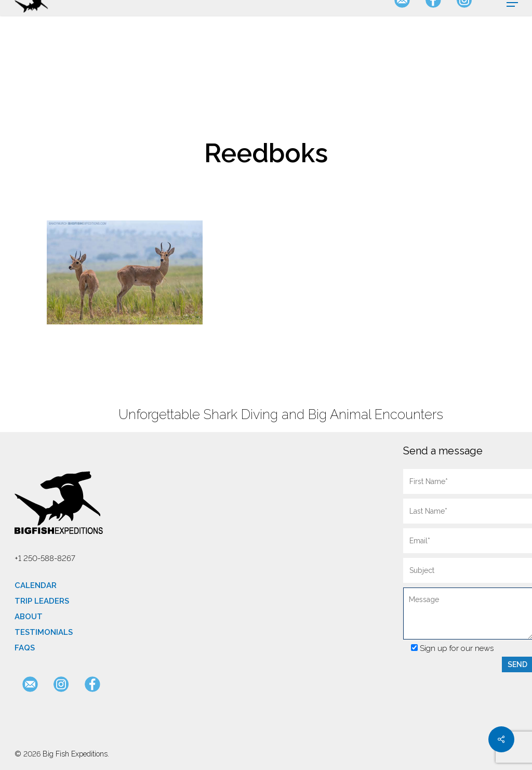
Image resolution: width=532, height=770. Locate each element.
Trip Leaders (42, 601)
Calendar (36, 585)
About (29, 617)
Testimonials (44, 632)
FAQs (25, 648)
